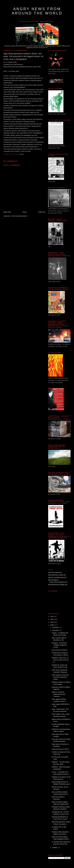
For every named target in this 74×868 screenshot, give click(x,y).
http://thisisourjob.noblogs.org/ (58, 585)
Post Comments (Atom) (20, 216)
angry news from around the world (37, 11)
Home (25, 212)
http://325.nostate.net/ (55, 572)
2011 (52, 619)
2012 (52, 616)
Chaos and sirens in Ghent (60, 749)
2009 (52, 625)
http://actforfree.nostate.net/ (57, 575)
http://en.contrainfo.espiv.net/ (57, 577)
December (56, 627)
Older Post (42, 212)
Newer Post (7, 212)
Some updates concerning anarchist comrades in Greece (60, 677)
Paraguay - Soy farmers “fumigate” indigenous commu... (59, 645)
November (56, 630)
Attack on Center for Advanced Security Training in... (58, 694)
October (55, 848)
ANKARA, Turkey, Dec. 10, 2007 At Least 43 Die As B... (60, 660)
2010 (52, 622)
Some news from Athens (59, 650)
